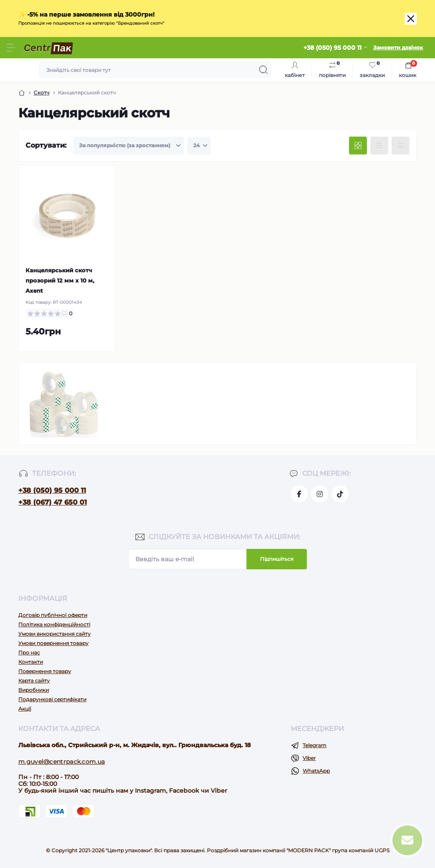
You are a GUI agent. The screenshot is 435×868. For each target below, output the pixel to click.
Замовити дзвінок (398, 47)
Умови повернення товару (53, 643)
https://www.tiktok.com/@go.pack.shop (340, 494)
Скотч (41, 93)
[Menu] (11, 48)
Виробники (34, 690)
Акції (25, 709)
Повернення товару (45, 671)
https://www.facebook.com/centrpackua (299, 494)
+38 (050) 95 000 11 (52, 490)
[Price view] (401, 146)
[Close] (411, 19)
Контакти (31, 662)
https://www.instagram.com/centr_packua (320, 494)
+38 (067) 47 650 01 (53, 502)
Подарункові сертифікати (52, 699)
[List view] (379, 146)
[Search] (263, 70)
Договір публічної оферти (53, 615)
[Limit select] (199, 146)
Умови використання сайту (54, 634)
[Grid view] (358, 146)
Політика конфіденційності (54, 624)
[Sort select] (129, 146)
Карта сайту (34, 681)
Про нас (29, 652)
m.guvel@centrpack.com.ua (62, 762)
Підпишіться (277, 559)
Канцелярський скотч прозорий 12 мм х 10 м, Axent (60, 280)
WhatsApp (316, 771)
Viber (309, 758)
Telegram (315, 745)
